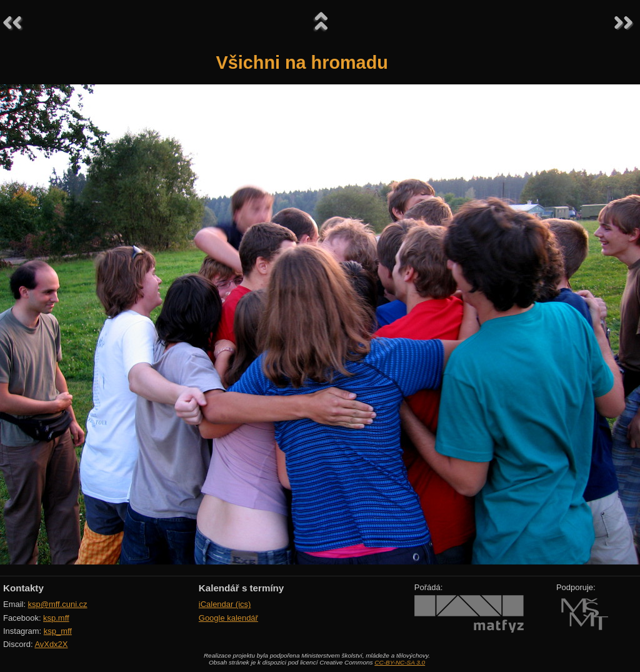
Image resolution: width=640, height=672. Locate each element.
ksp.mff (56, 618)
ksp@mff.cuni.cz (58, 604)
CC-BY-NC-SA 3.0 (400, 662)
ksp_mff (58, 631)
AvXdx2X (51, 644)
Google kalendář (228, 618)
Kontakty (23, 588)
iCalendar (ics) (225, 604)
